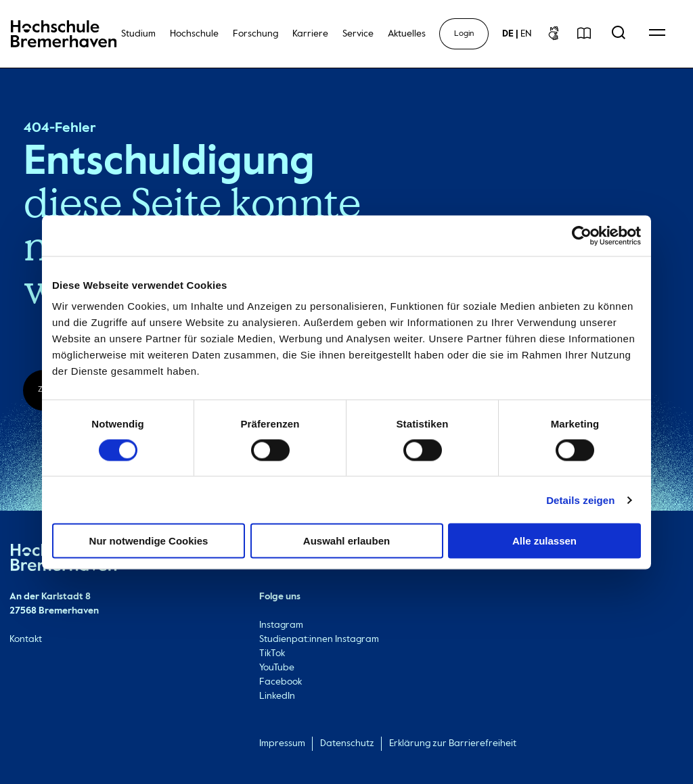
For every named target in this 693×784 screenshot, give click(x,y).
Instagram (281, 625)
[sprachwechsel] (517, 34)
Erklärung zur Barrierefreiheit (453, 743)
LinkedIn (277, 696)
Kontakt (26, 639)
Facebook (281, 682)
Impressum (282, 743)
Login (464, 34)
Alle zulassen (544, 541)
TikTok (272, 653)
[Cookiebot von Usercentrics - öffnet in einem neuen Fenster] (582, 235)
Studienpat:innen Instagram (319, 639)
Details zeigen (580, 500)
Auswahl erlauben (346, 541)
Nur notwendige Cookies (149, 541)
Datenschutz (347, 743)
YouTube (277, 668)
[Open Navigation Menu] (657, 34)
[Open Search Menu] (619, 34)
